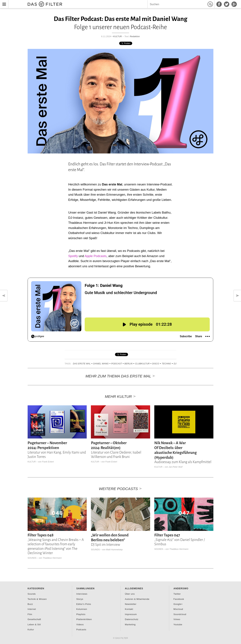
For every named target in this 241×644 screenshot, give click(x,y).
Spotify (73, 256)
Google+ (178, 604)
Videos (80, 625)
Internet (32, 609)
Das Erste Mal (82, 364)
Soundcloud (180, 614)
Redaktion (135, 36)
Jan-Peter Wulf (176, 467)
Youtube (178, 625)
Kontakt (129, 609)
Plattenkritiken (84, 619)
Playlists (81, 614)
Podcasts (81, 630)
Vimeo (177, 619)
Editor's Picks (84, 604)
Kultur (117, 36)
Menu (3, 2)
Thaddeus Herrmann (52, 558)
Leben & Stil (34, 625)
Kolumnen (82, 609)
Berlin (129, 364)
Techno (167, 364)
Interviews (82, 594)
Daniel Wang (101, 364)
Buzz (30, 604)
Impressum (131, 614)
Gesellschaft (34, 619)
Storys (80, 599)
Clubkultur (142, 364)
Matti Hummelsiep (114, 550)
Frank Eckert (48, 462)
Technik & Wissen (37, 599)
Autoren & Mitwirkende (137, 599)
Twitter (177, 594)
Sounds (32, 558)
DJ (175, 364)
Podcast (116, 364)
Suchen (211, 4)
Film (30, 614)
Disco (156, 364)
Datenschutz (132, 619)
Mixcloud (178, 609)
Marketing (130, 625)
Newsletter (131, 604)
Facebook (179, 599)
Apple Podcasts (96, 256)
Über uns (130, 594)
